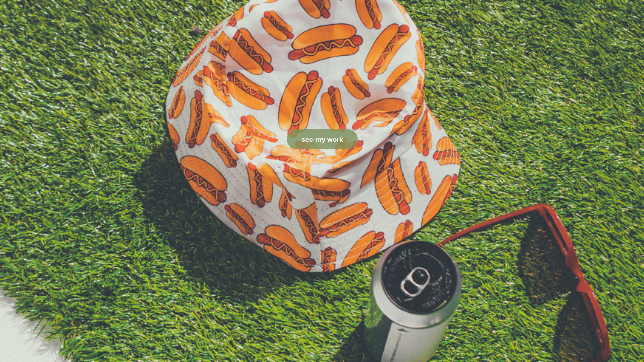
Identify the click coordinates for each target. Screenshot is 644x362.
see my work (322, 139)
